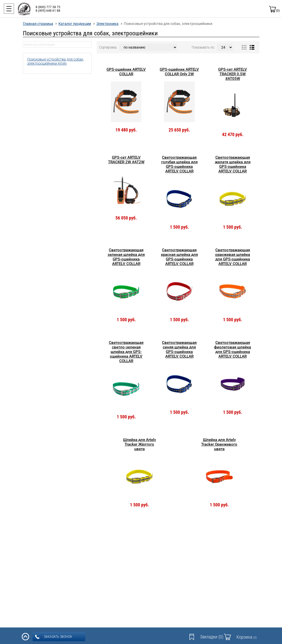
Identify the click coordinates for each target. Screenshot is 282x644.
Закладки (212, 637)
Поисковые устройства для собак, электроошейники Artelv (56, 61)
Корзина (247, 637)
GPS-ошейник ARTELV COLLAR (126, 72)
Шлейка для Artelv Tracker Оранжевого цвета (219, 444)
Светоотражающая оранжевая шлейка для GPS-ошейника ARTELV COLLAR (233, 257)
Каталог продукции (75, 24)
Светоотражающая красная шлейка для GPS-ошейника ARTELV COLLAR (179, 257)
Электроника (107, 24)
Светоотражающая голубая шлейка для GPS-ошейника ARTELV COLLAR (179, 164)
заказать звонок (54, 637)
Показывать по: (203, 47)
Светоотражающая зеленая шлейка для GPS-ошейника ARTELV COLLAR (126, 257)
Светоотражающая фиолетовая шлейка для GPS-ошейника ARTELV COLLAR (233, 349)
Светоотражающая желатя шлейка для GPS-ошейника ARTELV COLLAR (233, 164)
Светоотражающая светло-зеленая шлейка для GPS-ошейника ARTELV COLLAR (126, 352)
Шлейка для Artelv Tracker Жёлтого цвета (139, 444)
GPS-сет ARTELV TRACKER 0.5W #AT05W (233, 74)
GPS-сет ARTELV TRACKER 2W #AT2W (126, 160)
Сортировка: (108, 47)
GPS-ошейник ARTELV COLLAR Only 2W (179, 72)
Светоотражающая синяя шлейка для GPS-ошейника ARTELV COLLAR (179, 349)
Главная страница (38, 24)
